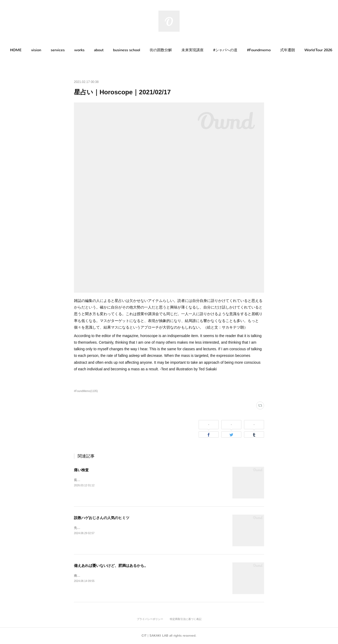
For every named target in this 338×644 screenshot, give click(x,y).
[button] (16, 50)
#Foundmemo (259, 50)
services (58, 50)
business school (127, 50)
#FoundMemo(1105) (86, 391)
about (99, 50)
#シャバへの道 (225, 50)
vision (36, 50)
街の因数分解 (161, 50)
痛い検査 (81, 470)
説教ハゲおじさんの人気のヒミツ (102, 518)
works (79, 50)
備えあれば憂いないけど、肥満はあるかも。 (111, 566)
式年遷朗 (288, 50)
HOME (16, 50)
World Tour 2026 (318, 50)
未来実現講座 (193, 50)
